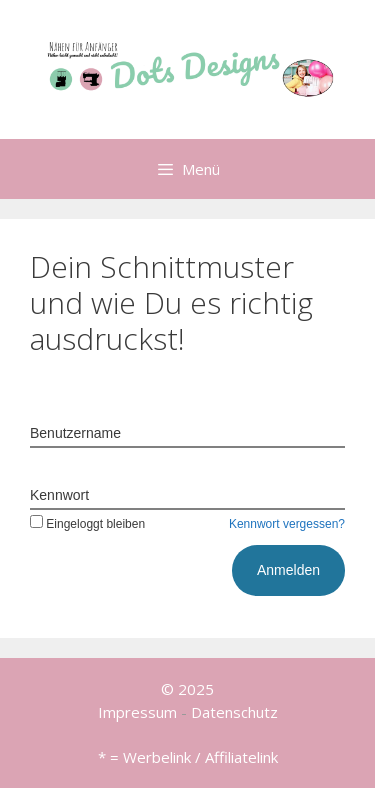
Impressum (137, 712)
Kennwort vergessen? (287, 524)
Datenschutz (234, 712)
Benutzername (75, 433)
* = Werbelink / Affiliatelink (188, 757)
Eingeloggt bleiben (87, 524)
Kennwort (59, 495)
